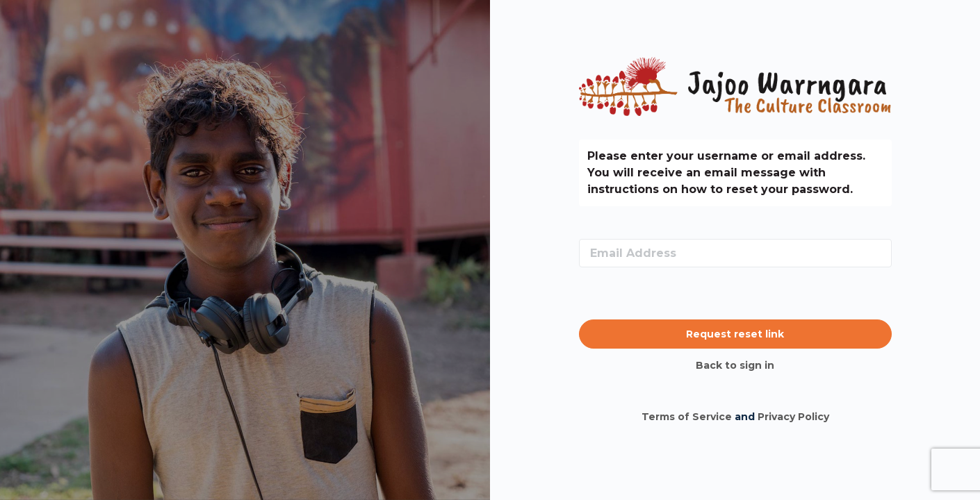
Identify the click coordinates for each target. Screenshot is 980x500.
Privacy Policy (793, 417)
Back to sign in (735, 365)
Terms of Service (687, 417)
